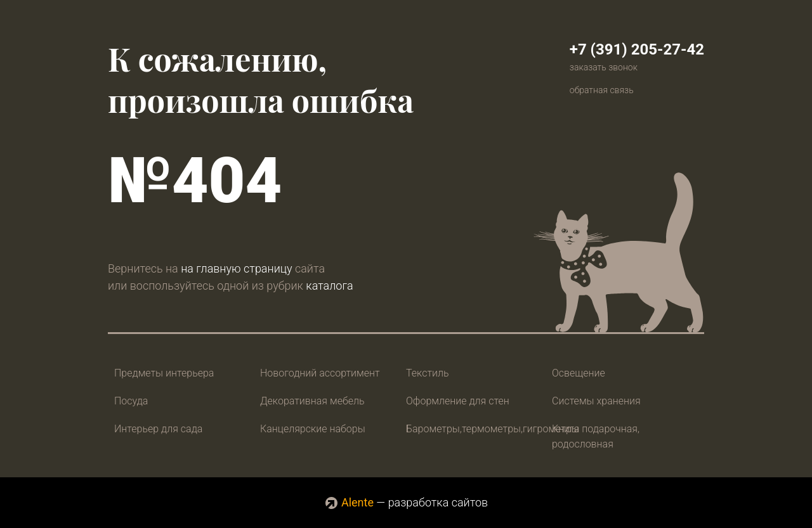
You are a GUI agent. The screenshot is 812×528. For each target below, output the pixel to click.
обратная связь (602, 90)
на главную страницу (236, 268)
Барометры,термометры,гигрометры (493, 429)
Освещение (579, 373)
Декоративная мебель (312, 401)
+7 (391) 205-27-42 (637, 49)
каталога (329, 286)
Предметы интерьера (164, 373)
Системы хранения (596, 401)
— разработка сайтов (406, 502)
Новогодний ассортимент (320, 373)
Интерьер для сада (158, 429)
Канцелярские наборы (313, 429)
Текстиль (428, 373)
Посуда (131, 401)
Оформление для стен (458, 401)
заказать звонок (604, 67)
